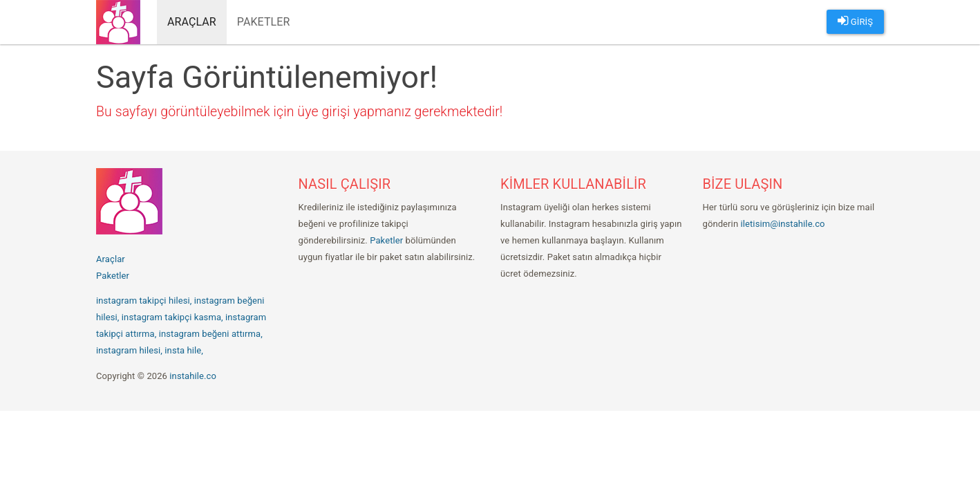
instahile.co (193, 376)
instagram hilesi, (129, 350)
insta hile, (184, 350)
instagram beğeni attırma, (211, 334)
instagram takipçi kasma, (172, 317)
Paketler (264, 22)
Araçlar (192, 22)
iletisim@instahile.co (783, 224)
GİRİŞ (855, 20)
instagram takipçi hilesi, (144, 301)
